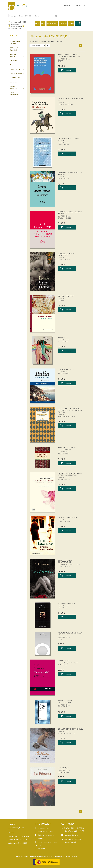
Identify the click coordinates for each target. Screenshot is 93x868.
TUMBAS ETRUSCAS (66, 296)
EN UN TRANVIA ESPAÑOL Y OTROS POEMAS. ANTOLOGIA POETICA (70, 410)
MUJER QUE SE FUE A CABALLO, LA (70, 99)
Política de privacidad (44, 835)
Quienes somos (42, 828)
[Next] (83, 45)
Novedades (63, 23)
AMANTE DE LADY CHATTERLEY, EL (65, 561)
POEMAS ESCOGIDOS (67, 603)
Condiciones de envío (44, 832)
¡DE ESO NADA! (64, 660)
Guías (43, 23)
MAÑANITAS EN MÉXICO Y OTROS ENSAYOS (69, 449)
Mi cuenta (40, 849)
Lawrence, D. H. (63, 564)
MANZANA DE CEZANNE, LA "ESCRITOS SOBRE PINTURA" (69, 56)
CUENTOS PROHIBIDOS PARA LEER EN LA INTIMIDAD (70, 474)
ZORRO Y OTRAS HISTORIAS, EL (70, 729)
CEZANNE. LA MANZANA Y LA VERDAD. (70, 173)
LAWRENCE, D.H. (63, 59)
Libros (37, 23)
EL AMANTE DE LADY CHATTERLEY (66, 254)
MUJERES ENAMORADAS (68, 517)
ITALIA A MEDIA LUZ (66, 369)
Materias (40, 838)
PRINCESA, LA (63, 768)
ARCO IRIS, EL (63, 337)
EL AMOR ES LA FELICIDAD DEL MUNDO (70, 213)
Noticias (71, 23)
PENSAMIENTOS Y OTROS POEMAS (68, 139)
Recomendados (52, 23)
